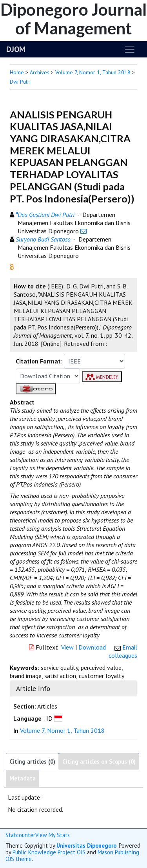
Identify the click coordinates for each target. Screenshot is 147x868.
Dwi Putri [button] (20, 82)
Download (92, 647)
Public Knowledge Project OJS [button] (49, 852)
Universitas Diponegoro (86, 846)
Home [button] (17, 72)
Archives (40, 72)
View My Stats (53, 835)
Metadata (23, 778)
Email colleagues (123, 651)
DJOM (16, 49)
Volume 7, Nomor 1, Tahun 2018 (93, 72)
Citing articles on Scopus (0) (99, 762)
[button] (12, 266)
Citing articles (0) (32, 762)
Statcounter (20, 835)
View (67, 647)
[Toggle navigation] (130, 49)
